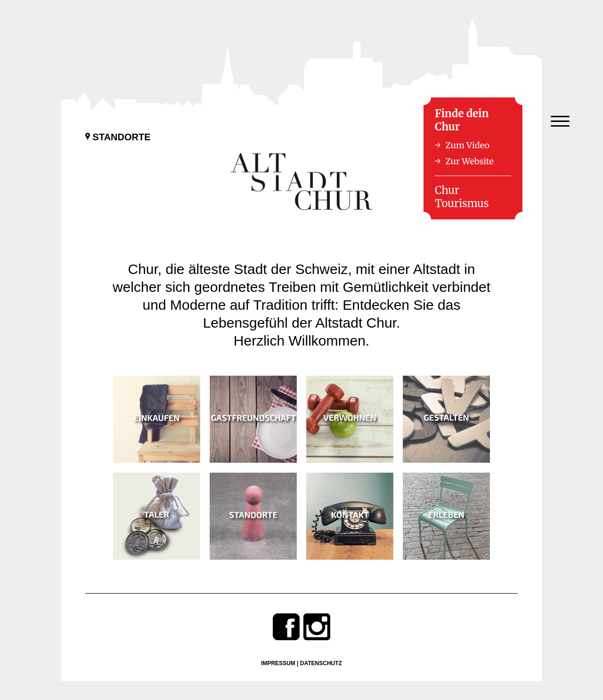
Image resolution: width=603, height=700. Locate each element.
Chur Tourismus (462, 197)
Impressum (278, 663)
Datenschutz (321, 663)
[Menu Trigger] (560, 121)
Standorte (118, 137)
